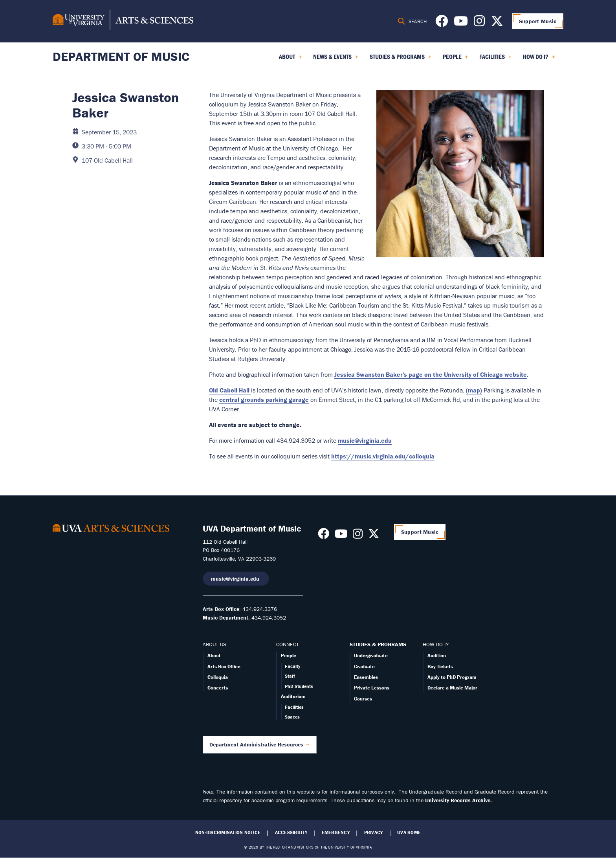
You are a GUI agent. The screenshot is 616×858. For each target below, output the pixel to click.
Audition (437, 655)
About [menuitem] (290, 59)
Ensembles (366, 677)
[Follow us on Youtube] (461, 23)
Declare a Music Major (452, 688)
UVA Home (409, 832)
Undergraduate (371, 655)
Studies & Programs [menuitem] (401, 59)
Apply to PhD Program (452, 677)
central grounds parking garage (264, 400)
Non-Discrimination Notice (228, 832)
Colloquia (218, 677)
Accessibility (291, 832)
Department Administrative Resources (256, 744)
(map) (474, 390)
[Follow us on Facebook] (442, 23)
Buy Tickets (440, 666)
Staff (290, 676)
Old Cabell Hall (230, 390)
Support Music (538, 21)
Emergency (336, 832)
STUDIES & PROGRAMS (378, 644)
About (214, 655)
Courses (363, 699)
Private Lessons (372, 688)
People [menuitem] (456, 59)
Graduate (364, 666)
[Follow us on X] (497, 23)
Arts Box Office (224, 666)
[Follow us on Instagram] (479, 23)
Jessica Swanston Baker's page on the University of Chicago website (431, 374)
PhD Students (299, 686)
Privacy (374, 832)
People (289, 655)
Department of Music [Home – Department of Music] (121, 56)
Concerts (218, 688)
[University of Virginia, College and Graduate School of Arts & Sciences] (123, 21)
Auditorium (293, 696)
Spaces (292, 717)
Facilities (294, 707)
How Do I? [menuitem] (539, 59)
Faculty (292, 666)
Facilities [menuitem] (495, 59)
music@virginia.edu (365, 440)
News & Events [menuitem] (336, 59)
